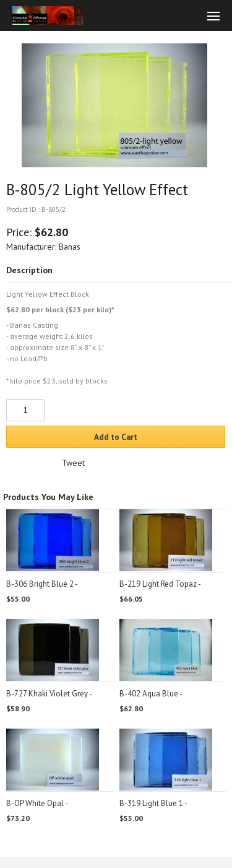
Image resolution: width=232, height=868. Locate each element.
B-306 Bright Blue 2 (40, 584)
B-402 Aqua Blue (149, 694)
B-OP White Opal (35, 803)
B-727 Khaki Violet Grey (47, 694)
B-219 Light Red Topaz (158, 584)
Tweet (73, 463)
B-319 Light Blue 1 (151, 803)
